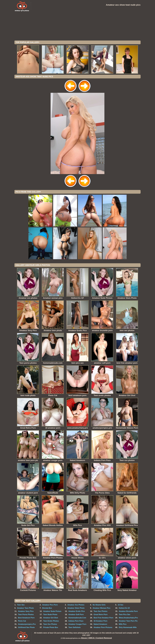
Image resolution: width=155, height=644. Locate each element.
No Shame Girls (99, 605)
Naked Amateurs (100, 624)
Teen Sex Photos (101, 611)
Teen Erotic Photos (51, 621)
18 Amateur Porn (100, 621)
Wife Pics (123, 624)
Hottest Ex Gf (124, 608)
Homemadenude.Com (77, 618)
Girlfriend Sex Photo (26, 627)
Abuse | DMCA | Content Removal (96, 638)
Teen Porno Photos (26, 614)
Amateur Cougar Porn (77, 624)
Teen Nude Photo (50, 614)
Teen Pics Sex (125, 614)
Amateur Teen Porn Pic (128, 621)
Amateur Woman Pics (102, 608)
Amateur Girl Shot (51, 618)
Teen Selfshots (75, 627)
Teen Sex (21, 605)
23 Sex (121, 605)
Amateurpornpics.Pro (27, 624)
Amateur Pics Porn (50, 605)
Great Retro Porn (101, 614)
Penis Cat (22, 621)
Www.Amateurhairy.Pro (128, 618)
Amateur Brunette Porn (128, 611)
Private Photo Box (51, 627)
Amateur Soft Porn (76, 614)
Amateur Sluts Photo (76, 608)
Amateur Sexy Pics (26, 611)
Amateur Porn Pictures (103, 627)
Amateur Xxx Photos (76, 605)
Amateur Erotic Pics (77, 611)
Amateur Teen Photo (25, 608)
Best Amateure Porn (26, 618)
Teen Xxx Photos (50, 624)
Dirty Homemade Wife (128, 627)
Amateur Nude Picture (52, 611)
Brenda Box (47, 608)
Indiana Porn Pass (76, 621)
